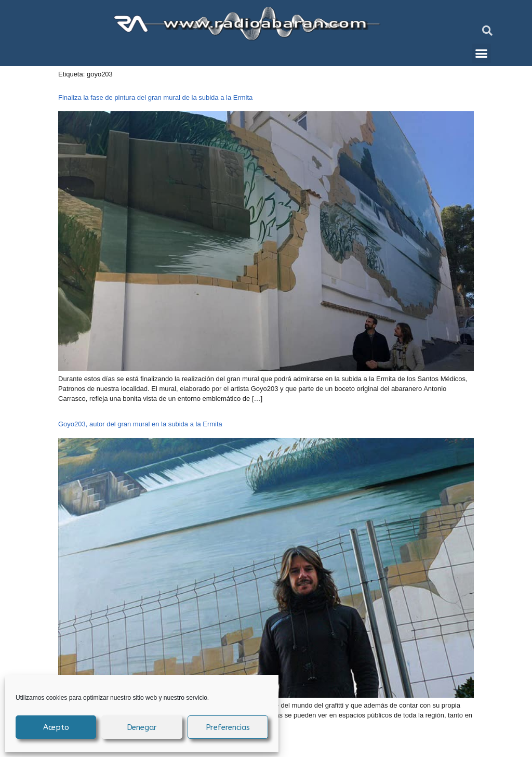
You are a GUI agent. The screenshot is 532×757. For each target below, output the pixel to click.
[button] (487, 31)
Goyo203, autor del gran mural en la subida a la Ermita (140, 424)
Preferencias (228, 727)
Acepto (56, 727)
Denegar (142, 727)
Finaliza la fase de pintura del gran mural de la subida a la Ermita (155, 97)
